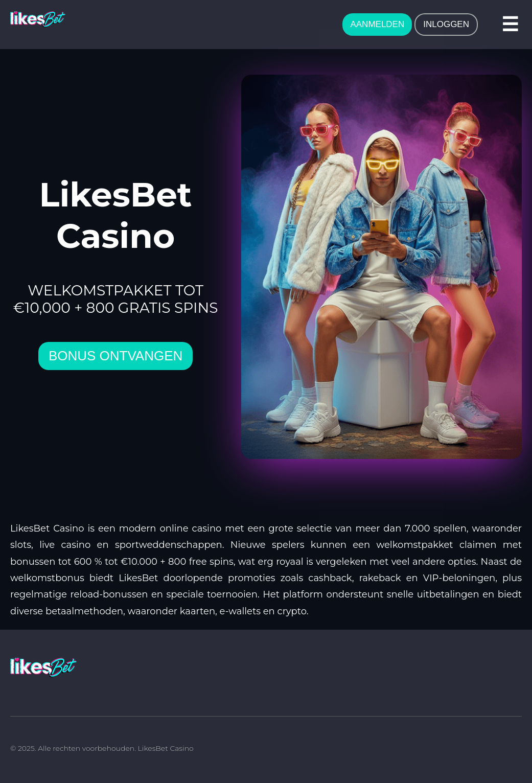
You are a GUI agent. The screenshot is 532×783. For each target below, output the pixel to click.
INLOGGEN (446, 24)
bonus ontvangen (115, 356)
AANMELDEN (377, 24)
